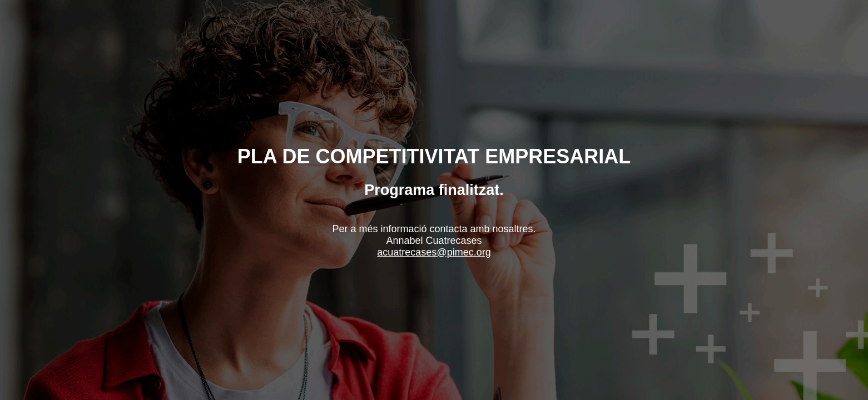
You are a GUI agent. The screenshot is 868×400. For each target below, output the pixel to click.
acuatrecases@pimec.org (434, 252)
